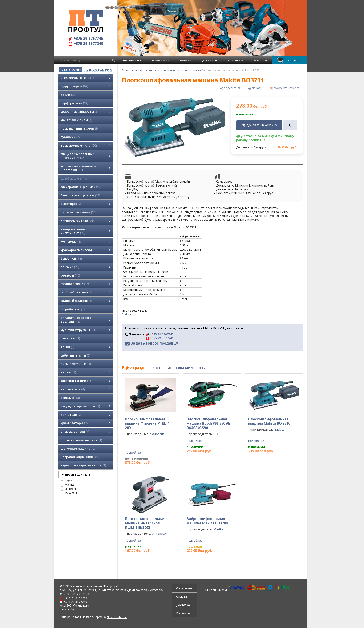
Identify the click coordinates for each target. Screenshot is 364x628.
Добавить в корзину (262, 125)
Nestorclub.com (117, 617)
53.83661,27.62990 (76, 594)
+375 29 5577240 (86, 43)
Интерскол (70, 489)
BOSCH (68, 481)
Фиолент (69, 493)
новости (260, 60)
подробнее (133, 453)
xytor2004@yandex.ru (74, 605)
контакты (235, 60)
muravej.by (67, 609)
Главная (127, 70)
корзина (288, 60)
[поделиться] (230, 88)
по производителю (98, 69)
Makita (67, 485)
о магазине (161, 60)
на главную (132, 60)
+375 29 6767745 (86, 38)
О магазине (184, 588)
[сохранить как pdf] (284, 88)
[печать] (255, 88)
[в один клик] (290, 125)
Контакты (183, 613)
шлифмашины (145, 70)
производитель (78, 474)
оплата (186, 60)
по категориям (70, 69)
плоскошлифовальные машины (178, 70)
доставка (210, 60)
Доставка (183, 605)
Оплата (181, 597)
